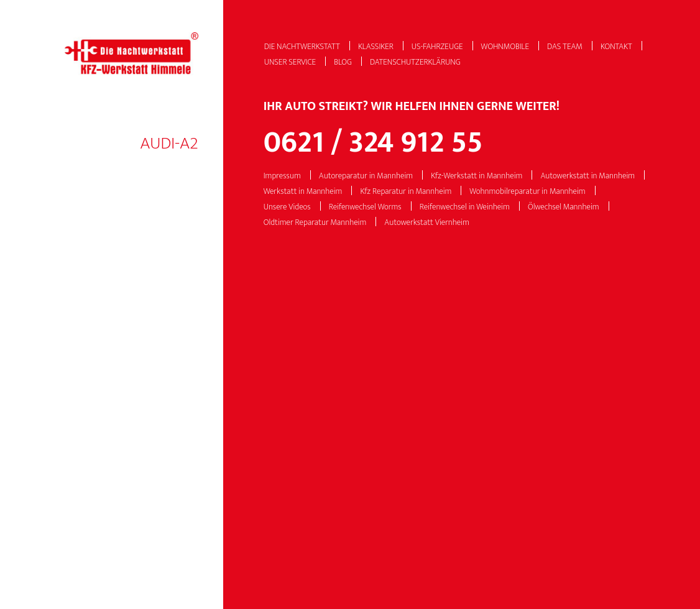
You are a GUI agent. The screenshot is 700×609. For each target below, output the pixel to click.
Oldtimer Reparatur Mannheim (315, 223)
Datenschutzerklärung (415, 62)
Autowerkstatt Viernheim (427, 223)
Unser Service (290, 62)
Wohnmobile (505, 47)
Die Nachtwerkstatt (302, 47)
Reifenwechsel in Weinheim (465, 207)
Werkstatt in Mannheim (303, 192)
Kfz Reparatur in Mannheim (406, 192)
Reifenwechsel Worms (365, 207)
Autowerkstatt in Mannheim (587, 176)
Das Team (565, 47)
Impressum (282, 176)
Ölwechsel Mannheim (564, 207)
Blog (343, 62)
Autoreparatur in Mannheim (366, 176)
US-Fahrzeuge (437, 47)
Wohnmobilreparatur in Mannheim (527, 192)
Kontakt (616, 47)
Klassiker (376, 47)
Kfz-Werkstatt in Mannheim (477, 176)
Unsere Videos (287, 207)
